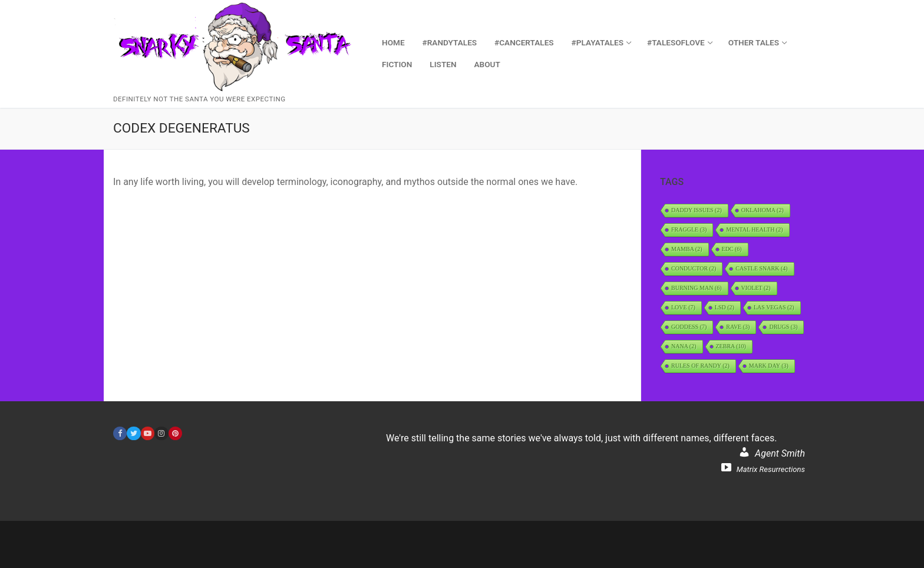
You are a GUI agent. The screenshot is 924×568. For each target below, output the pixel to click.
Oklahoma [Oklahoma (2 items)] (763, 210)
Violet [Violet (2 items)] (756, 288)
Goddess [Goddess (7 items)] (689, 327)
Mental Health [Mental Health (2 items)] (754, 229)
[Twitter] (133, 433)
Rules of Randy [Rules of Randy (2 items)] (700, 366)
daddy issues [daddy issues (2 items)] (697, 210)
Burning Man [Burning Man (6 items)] (697, 288)
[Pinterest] (175, 433)
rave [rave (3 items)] (738, 327)
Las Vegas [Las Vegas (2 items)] (774, 307)
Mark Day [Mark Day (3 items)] (769, 366)
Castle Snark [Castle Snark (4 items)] (761, 268)
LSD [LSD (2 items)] (725, 307)
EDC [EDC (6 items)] (732, 249)
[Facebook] (120, 433)
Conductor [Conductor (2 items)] (694, 268)
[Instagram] (161, 433)
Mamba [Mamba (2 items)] (687, 249)
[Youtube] (148, 433)
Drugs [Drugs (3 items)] (783, 327)
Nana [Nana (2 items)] (684, 346)
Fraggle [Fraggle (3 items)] (689, 229)
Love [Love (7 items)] (683, 307)
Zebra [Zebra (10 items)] (731, 346)
